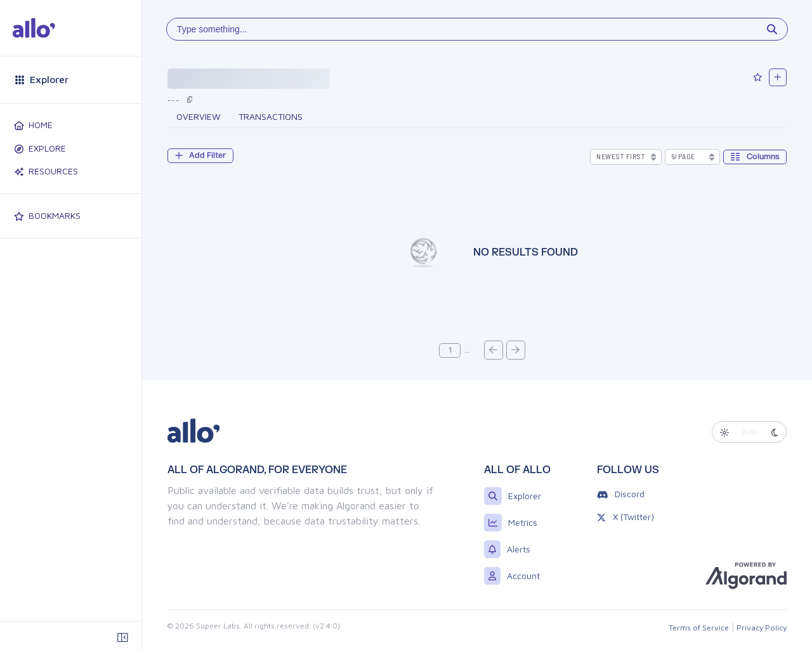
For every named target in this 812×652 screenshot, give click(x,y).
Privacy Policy (762, 628)
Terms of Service (699, 628)
